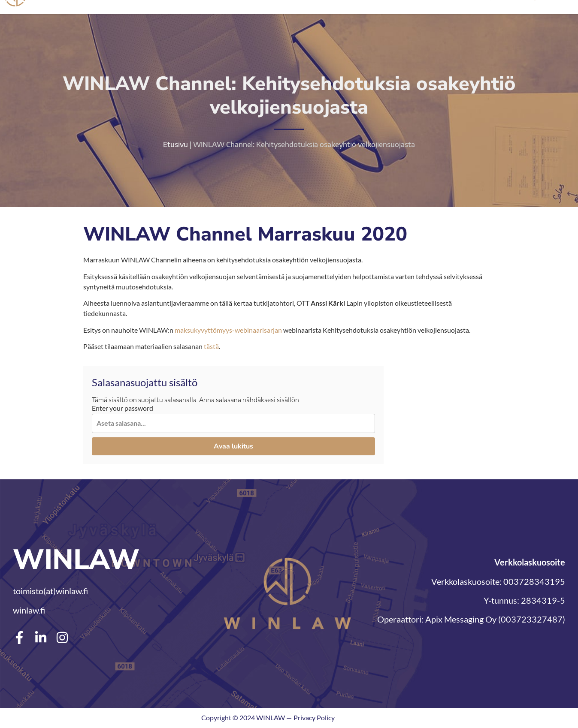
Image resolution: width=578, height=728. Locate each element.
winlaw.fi (29, 611)
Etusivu (176, 145)
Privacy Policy (314, 718)
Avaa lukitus (233, 447)
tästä (211, 347)
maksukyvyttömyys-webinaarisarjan (228, 330)
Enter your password (123, 409)
